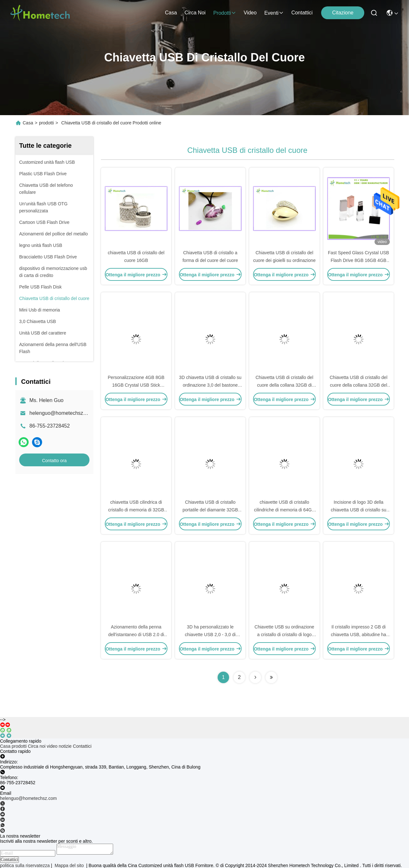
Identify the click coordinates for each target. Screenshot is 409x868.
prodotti (224, 13)
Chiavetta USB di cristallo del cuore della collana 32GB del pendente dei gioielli (359, 385)
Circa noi (195, 13)
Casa (171, 13)
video (250, 13)
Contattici (302, 13)
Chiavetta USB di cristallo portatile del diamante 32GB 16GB (210, 510)
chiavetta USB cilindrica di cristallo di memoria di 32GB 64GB (136, 510)
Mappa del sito (69, 865)
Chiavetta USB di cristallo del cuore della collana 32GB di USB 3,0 (285, 385)
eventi (274, 13)
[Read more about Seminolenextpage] (255, 677)
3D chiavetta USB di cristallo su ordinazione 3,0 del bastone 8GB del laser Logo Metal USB (210, 385)
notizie (65, 746)
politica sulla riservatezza (25, 865)
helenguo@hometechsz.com (62, 413)
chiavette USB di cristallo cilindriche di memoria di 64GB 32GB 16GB (284, 510)
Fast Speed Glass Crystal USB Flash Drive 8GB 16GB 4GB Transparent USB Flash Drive (358, 260)
